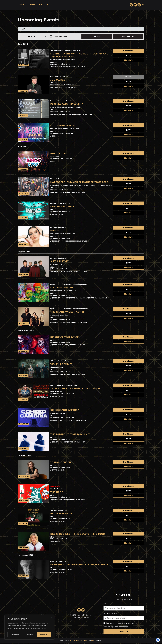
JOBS (41, 5)
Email (106, 605)
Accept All (44, 635)
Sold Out (128, 78)
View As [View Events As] (22, 27)
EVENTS (32, 5)
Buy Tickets (128, 52)
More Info (128, 61)
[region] (29, 628)
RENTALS (52, 5)
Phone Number (111, 615)
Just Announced (60, 38)
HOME (21, 5)
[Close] (52, 618)
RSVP (128, 57)
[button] (143, 5)
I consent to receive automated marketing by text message (119, 626)
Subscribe (124, 633)
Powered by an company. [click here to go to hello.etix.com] (81, 642)
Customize (15, 635)
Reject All (29, 635)
